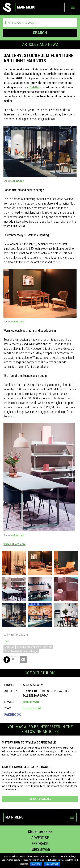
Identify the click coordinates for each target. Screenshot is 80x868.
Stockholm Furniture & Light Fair (34, 647)
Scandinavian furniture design (21, 651)
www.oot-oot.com (14, 544)
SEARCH (40, 33)
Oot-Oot (35, 87)
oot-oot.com (18, 181)
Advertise (40, 838)
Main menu (40, 7)
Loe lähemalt (52, 864)
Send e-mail (31, 702)
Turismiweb (40, 850)
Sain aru (36, 864)
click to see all (40, 799)
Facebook (13, 715)
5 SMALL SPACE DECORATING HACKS (26, 767)
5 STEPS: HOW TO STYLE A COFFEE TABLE (29, 742)
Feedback (40, 844)
